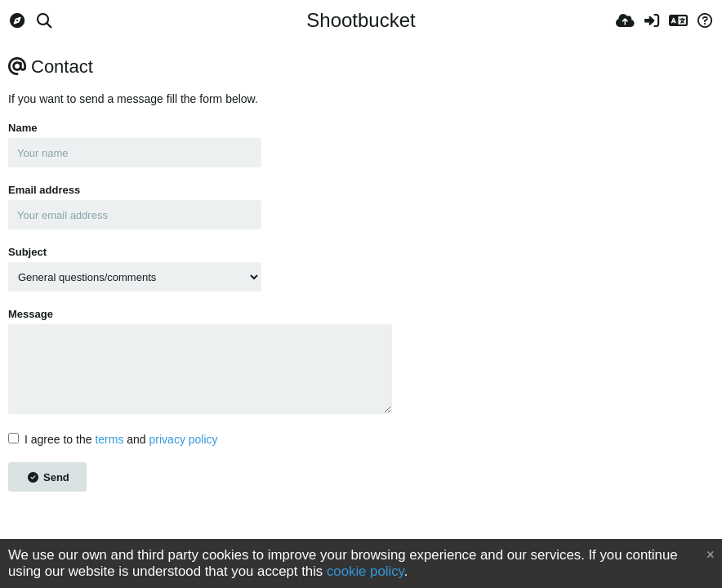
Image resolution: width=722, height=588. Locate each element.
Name (22, 128)
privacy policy (184, 439)
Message (31, 314)
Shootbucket (361, 20)
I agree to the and (113, 439)
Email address (44, 190)
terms (109, 439)
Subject (27, 252)
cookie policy (365, 571)
